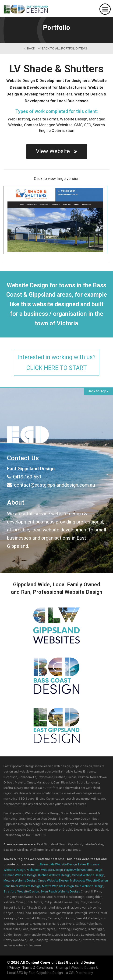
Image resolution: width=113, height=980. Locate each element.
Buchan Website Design (54, 875)
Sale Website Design (89, 886)
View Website (57, 151)
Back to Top (99, 391)
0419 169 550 (24, 477)
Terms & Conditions (38, 968)
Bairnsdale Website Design (58, 864)
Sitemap (62, 968)
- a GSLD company (78, 973)
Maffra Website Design (58, 886)
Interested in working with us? (56, 363)
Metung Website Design (20, 880)
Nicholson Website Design (45, 870)
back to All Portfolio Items (63, 48)
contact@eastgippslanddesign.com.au (51, 485)
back (29, 48)
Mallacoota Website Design (89, 880)
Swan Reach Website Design (60, 891)
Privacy (14, 968)
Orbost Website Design (88, 875)
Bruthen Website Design (20, 875)
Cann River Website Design (22, 886)
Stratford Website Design (21, 891)
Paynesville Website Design (83, 870)
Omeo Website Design (53, 880)
